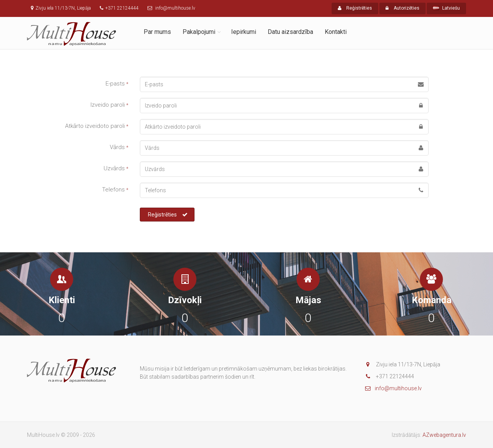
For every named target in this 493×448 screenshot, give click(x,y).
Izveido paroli (109, 105)
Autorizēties (402, 8)
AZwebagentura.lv (444, 435)
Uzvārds (116, 168)
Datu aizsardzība (290, 32)
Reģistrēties (355, 8)
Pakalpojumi (199, 32)
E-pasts (117, 84)
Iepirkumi (244, 32)
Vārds (119, 147)
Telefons (115, 190)
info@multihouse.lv (393, 388)
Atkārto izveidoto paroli (97, 126)
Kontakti (336, 32)
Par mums (157, 32)
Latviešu (446, 8)
